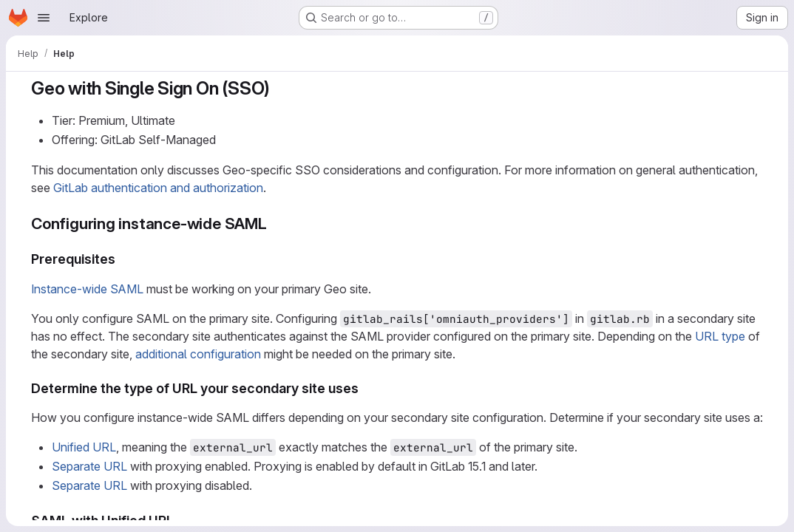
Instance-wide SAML (87, 289)
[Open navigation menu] (44, 18)
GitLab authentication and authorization (158, 188)
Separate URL (89, 466)
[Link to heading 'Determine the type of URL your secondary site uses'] (366, 388)
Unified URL (84, 447)
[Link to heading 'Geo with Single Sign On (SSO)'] (279, 88)
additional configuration (198, 354)
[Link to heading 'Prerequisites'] (123, 259)
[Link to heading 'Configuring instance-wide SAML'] (275, 224)
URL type (720, 336)
